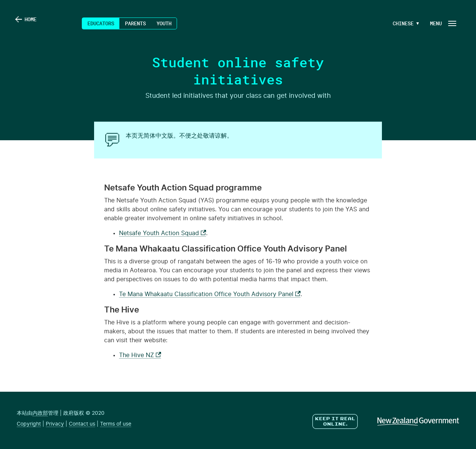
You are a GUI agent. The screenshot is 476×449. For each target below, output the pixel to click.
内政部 (40, 413)
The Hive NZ (140, 355)
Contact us (82, 424)
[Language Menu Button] (403, 23)
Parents (135, 23)
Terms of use (116, 424)
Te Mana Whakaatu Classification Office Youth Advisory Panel (210, 294)
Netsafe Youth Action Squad (163, 233)
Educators (101, 23)
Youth (164, 23)
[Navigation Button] (443, 23)
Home (36, 23)
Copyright (29, 424)
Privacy (55, 424)
